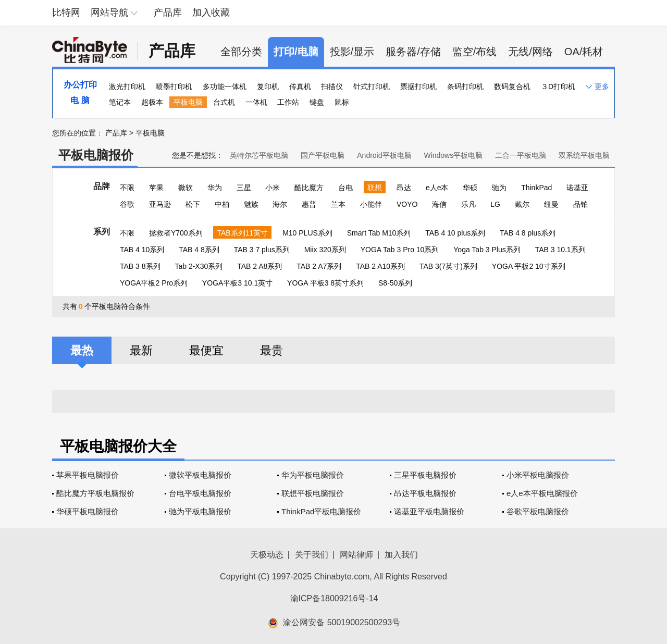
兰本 (338, 204)
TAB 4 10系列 (142, 250)
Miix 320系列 (325, 250)
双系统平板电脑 (584, 155)
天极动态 (267, 555)
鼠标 (342, 102)
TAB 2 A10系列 (380, 266)
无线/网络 (530, 52)
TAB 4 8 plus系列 (528, 233)
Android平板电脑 (384, 155)
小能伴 (371, 204)
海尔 (280, 204)
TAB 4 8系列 (199, 250)
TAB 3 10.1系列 (560, 250)
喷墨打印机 (174, 86)
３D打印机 (558, 86)
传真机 (300, 86)
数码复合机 (512, 86)
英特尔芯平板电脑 (259, 155)
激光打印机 (127, 86)
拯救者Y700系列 (176, 233)
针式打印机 (372, 86)
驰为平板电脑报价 (200, 511)
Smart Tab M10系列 (379, 233)
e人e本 (437, 188)
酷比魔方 (309, 188)
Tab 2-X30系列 (199, 266)
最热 (82, 350)
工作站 (288, 102)
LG (495, 204)
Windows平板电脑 (453, 155)
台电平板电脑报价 (200, 493)
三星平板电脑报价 (425, 475)
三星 (244, 188)
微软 (186, 188)
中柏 (222, 204)
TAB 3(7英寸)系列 (448, 266)
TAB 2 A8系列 (260, 266)
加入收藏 (211, 13)
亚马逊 (160, 204)
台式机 (224, 102)
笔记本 (120, 102)
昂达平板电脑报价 (425, 493)
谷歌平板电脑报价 (538, 511)
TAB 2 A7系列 (319, 266)
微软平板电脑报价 (200, 475)
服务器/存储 (413, 52)
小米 (273, 188)
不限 (127, 188)
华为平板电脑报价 (313, 475)
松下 (193, 204)
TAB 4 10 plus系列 (455, 233)
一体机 (256, 102)
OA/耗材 (584, 52)
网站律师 (356, 555)
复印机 (268, 86)
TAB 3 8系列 (140, 266)
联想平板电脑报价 (313, 493)
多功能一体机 (225, 86)
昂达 (404, 188)
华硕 (470, 188)
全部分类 (241, 52)
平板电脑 (188, 102)
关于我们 (312, 555)
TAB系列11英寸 (242, 233)
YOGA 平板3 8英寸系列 (325, 283)
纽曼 (551, 204)
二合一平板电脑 (521, 155)
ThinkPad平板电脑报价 (321, 511)
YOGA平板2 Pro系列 (154, 283)
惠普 (309, 204)
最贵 (271, 350)
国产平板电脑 (323, 155)
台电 (345, 188)
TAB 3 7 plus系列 (262, 250)
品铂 (580, 204)
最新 (141, 350)
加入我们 (401, 555)
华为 (215, 188)
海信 (439, 204)
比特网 (66, 13)
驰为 (499, 188)
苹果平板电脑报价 (88, 475)
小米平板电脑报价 (538, 475)
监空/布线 (475, 52)
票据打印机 (418, 86)
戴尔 (522, 204)
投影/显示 (352, 52)
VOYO (407, 204)
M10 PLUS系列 (307, 233)
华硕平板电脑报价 (88, 511)
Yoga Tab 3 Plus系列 (487, 250)
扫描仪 (332, 86)
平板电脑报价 (96, 155)
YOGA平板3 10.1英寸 (237, 283)
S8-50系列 (395, 283)
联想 (375, 188)
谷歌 (127, 204)
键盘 (317, 102)
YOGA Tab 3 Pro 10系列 (400, 250)
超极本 (152, 102)
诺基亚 (577, 188)
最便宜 (206, 350)
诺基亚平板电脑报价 (429, 511)
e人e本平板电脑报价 (542, 493)
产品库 (168, 13)
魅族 (251, 204)
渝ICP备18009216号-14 (334, 598)
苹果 (156, 188)
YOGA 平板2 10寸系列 (529, 266)
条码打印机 (465, 86)
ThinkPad (536, 188)
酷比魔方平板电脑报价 (95, 493)
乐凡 (468, 204)
